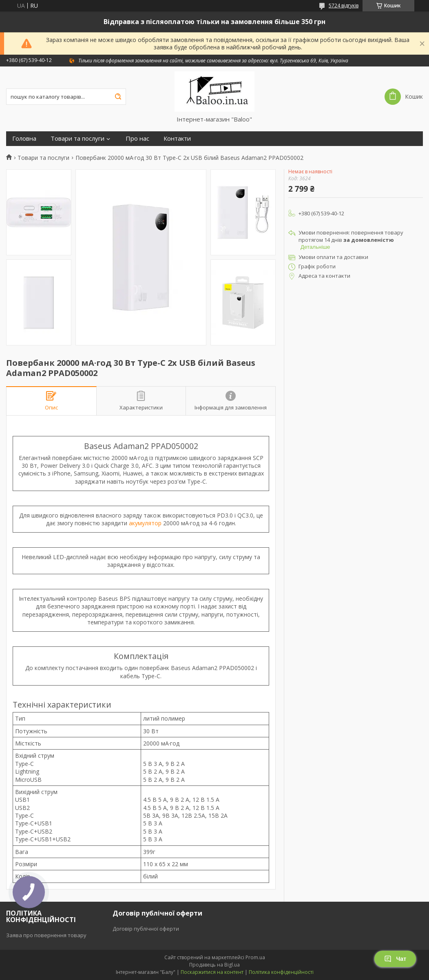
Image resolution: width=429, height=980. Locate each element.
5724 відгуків (344, 6)
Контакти (177, 138)
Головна (24, 138)
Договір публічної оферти (146, 929)
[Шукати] (118, 97)
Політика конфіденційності (281, 972)
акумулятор (145, 523)
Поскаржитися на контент (212, 972)
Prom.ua (255, 957)
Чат (395, 959)
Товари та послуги (77, 138)
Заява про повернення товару (46, 935)
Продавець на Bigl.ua (214, 965)
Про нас (137, 138)
